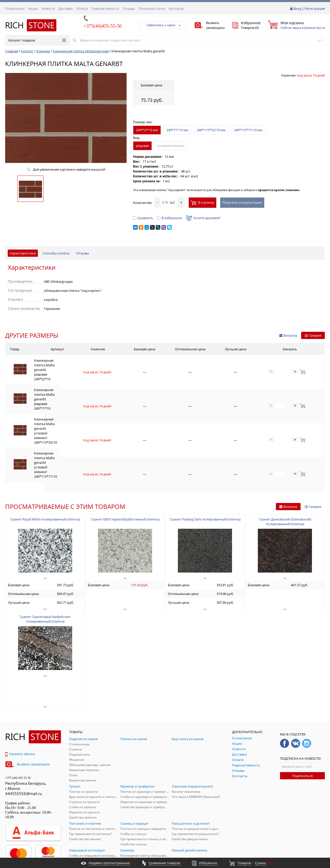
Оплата (82, 9)
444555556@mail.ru (24, 728)
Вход (297, 9)
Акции (33, 9)
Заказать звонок (20, 688)
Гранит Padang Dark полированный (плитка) (205, 453)
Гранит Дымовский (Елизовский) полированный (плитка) (285, 456)
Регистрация (315, 9)
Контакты (176, 9)
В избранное (170, 218)
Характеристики (23, 253)
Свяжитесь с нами (163, 25)
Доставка (66, 9)
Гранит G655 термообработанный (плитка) (125, 453)
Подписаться (302, 710)
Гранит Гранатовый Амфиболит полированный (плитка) (45, 553)
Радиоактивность (105, 9)
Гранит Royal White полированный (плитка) (45, 453)
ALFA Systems (316, 853)
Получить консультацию (242, 202)
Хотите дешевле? (203, 218)
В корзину (203, 202)
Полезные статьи (152, 9)
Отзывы (129, 9)
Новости (48, 9)
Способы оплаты (56, 253)
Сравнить (143, 218)
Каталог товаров (37, 40)
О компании (15, 9)
